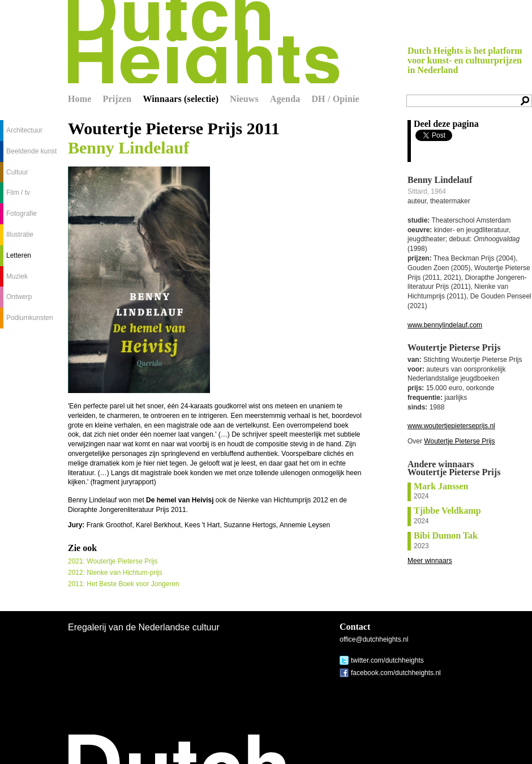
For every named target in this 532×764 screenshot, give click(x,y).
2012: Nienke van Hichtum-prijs (115, 573)
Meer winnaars (430, 561)
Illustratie (20, 234)
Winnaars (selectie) (181, 99)
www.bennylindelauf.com (445, 325)
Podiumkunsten (30, 318)
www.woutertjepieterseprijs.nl (451, 426)
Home (80, 99)
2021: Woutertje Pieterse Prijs (113, 561)
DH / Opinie (335, 99)
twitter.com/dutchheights (387, 660)
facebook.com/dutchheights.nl (396, 673)
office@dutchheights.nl (374, 639)
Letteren (19, 255)
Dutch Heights (204, 42)
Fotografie (22, 214)
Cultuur (17, 172)
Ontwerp (19, 297)
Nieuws (244, 99)
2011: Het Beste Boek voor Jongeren (124, 584)
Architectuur (24, 130)
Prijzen (117, 99)
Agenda (285, 99)
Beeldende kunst (31, 151)
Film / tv (18, 193)
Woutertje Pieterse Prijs (459, 441)
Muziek (17, 276)
